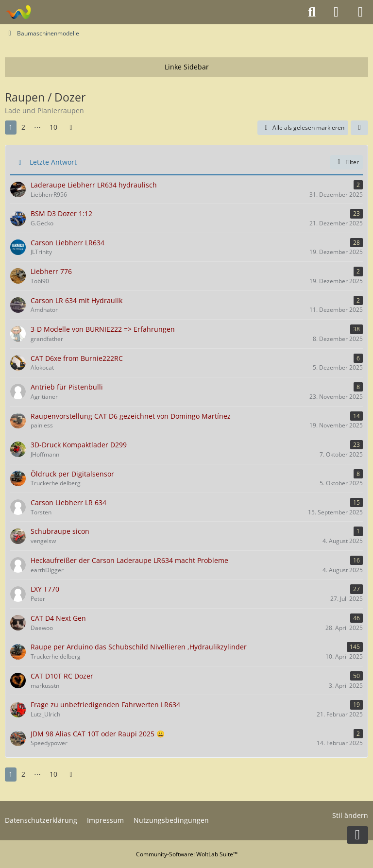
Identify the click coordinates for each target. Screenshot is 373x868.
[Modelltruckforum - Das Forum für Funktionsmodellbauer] (18, 12)
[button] (359, 128)
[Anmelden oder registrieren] (336, 12)
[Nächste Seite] (71, 128)
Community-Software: (187, 854)
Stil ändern (350, 815)
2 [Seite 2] (23, 127)
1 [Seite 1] (11, 127)
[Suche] (312, 12)
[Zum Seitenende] (357, 835)
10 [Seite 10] (53, 127)
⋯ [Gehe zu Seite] (37, 127)
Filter (347, 162)
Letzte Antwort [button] (53, 162)
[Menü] (360, 12)
